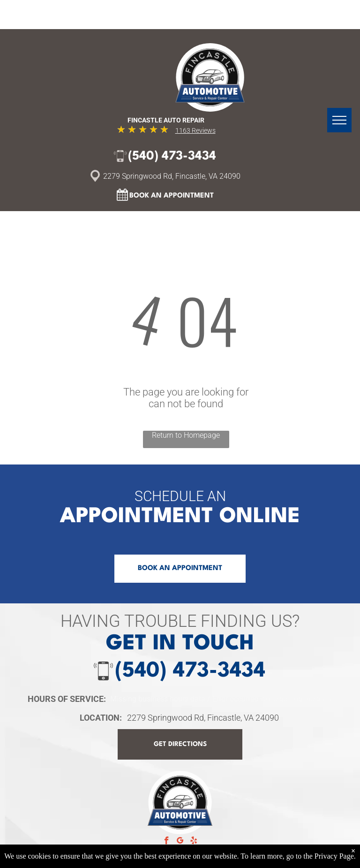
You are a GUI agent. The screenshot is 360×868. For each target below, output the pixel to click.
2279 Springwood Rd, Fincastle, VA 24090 (203, 718)
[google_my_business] (180, 842)
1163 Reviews (195, 130)
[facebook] (167, 842)
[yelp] (194, 842)
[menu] (339, 120)
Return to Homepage (186, 435)
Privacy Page (334, 856)
